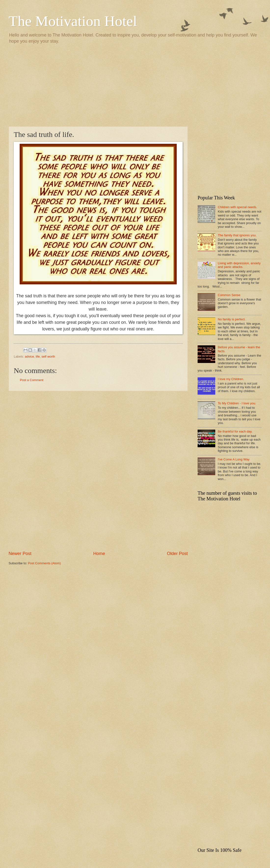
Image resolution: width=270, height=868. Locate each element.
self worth (48, 356)
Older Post (177, 554)
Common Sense (229, 295)
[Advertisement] (135, 85)
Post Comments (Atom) (44, 563)
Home (99, 554)
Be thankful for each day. (235, 431)
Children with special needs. (237, 207)
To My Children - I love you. (237, 403)
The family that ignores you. (237, 235)
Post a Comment (32, 380)
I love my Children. (231, 379)
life (38, 356)
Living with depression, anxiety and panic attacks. (239, 265)
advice (29, 356)
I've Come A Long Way (234, 459)
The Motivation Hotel (73, 21)
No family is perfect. (232, 319)
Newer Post (20, 554)
